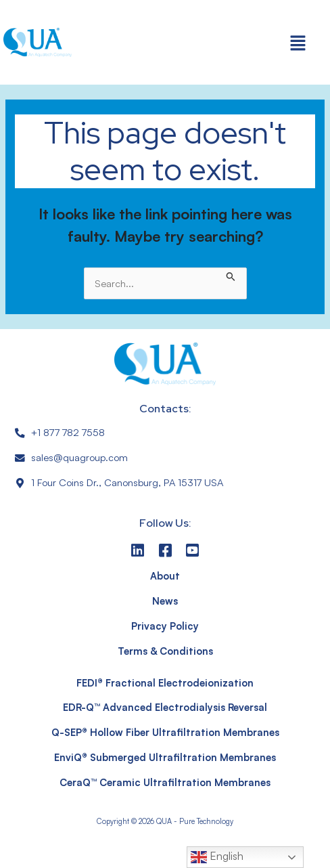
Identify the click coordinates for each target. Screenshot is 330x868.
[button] (298, 43)
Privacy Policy (165, 626)
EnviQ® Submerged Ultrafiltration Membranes (165, 757)
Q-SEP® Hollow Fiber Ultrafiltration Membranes (165, 732)
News (165, 601)
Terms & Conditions (165, 651)
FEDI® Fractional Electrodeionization (165, 683)
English (217, 857)
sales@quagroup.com (79, 457)
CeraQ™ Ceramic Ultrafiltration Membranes (165, 782)
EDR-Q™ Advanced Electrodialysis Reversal (165, 707)
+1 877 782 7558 (68, 432)
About (165, 576)
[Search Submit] (231, 275)
